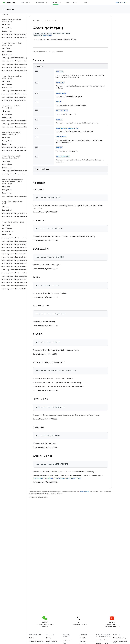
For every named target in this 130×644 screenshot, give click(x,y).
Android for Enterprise (36, 641)
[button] (13, 34)
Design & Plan (40, 2)
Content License (84, 492)
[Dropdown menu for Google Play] (77, 2)
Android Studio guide (103, 640)
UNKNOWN (59, 148)
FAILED (59, 102)
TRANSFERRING (61, 137)
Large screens (67, 640)
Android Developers (39, 21)
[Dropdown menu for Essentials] (31, 2)
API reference (8, 10)
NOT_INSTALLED (62, 111)
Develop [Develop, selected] (56, 2)
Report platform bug (119, 638)
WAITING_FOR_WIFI (63, 156)
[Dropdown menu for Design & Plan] (48, 2)
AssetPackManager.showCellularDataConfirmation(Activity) (57, 478)
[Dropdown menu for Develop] (61, 2)
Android (32, 638)
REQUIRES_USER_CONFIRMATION (67, 128)
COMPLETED (60, 82)
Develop (50, 21)
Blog (86, 2)
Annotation (47, 36)
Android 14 (83, 641)
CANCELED (60, 72)
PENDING (59, 119)
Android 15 (83, 638)
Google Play (70, 2)
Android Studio (121, 2)
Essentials (24, 2)
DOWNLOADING (61, 93)
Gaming (49, 638)
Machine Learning (52, 641)
